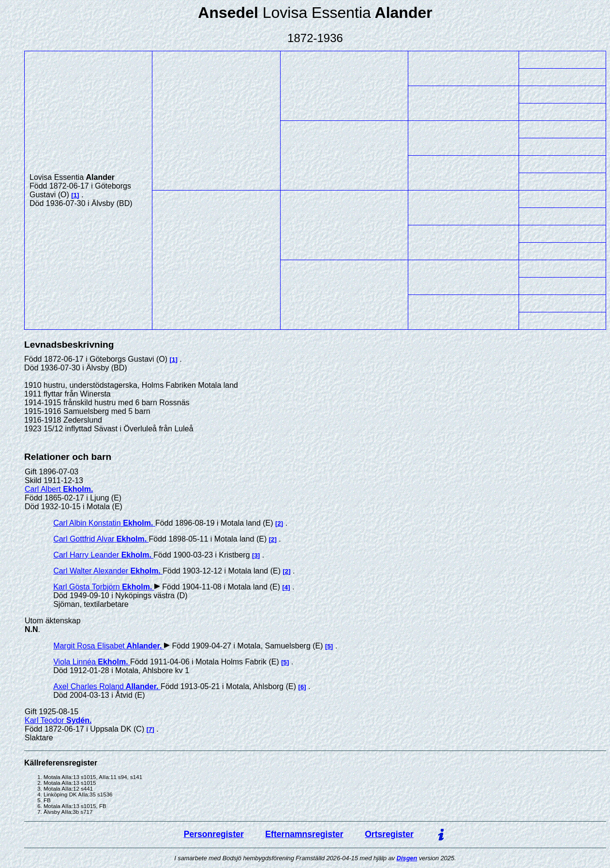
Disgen (407, 858)
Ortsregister (389, 834)
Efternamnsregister (304, 834)
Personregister (214, 834)
